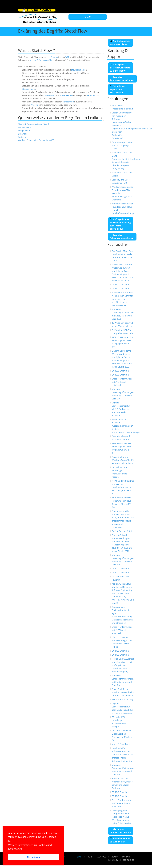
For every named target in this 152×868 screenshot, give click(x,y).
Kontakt (126, 857)
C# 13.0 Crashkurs (120, 371)
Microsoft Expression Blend (42, 60)
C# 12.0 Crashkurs (120, 569)
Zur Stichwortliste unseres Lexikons (120, 43)
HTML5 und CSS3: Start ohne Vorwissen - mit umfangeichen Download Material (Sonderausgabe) (123, 665)
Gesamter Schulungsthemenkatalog (122, 237)
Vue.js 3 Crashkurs (121, 744)
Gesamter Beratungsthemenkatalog (122, 79)
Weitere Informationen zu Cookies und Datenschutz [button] (30, 847)
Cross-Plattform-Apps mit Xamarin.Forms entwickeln (122, 803)
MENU (88, 17)
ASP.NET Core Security (122, 699)
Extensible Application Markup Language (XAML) (122, 145)
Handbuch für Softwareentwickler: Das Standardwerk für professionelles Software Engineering (122, 755)
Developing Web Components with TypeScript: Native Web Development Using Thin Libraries (121, 817)
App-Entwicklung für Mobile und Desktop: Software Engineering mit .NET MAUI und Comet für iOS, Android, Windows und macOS (123, 593)
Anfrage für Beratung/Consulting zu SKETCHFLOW (120, 68)
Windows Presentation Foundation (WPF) (36, 140)
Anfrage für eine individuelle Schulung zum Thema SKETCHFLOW (120, 224)
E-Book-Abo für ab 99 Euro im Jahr (120, 840)
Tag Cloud (102, 857)
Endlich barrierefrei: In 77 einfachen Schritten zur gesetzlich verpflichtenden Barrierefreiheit (123, 299)
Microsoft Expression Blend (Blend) (34, 124)
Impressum (113, 860)
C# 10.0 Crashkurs (120, 792)
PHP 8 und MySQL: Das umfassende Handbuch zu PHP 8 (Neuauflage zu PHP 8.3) (123, 487)
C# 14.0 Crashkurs (120, 285)
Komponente (69, 102)
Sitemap (114, 857)
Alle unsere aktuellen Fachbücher (120, 831)
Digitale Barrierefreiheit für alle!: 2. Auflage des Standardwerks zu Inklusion (121, 409)
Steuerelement (78, 70)
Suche (89, 857)
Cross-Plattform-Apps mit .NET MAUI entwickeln (122, 382)
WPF (67, 57)
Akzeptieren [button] (33, 857)
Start (80, 857)
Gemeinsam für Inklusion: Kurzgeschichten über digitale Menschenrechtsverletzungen (126, 426)
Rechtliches (128, 860)
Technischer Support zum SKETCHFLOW (117, 89)
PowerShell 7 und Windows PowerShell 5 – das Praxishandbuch (123, 460)
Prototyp (54, 57)
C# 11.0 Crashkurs (120, 651)
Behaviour (50, 95)
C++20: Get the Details (122, 531)
